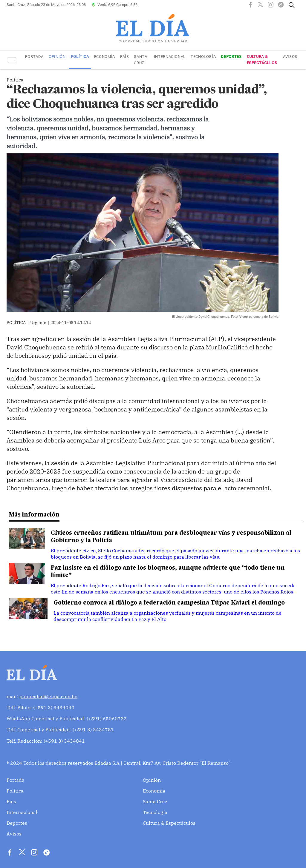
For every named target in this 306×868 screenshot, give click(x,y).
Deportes (231, 57)
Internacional (170, 57)
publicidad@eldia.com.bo (48, 696)
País (125, 57)
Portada (34, 57)
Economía (105, 57)
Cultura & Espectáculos (262, 60)
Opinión (57, 57)
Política (80, 57)
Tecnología (203, 57)
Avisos (290, 57)
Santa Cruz (140, 60)
